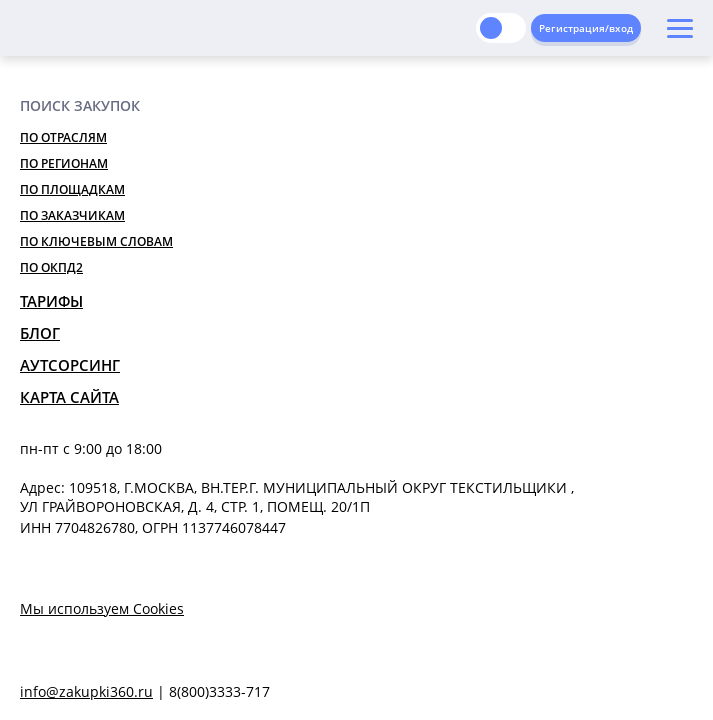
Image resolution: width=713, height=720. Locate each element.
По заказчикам (72, 215)
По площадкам (72, 189)
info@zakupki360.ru (86, 691)
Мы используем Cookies (102, 608)
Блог (40, 333)
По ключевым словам (96, 241)
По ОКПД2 (51, 267)
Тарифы (51, 301)
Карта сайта (69, 397)
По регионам (64, 163)
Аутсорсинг (70, 365)
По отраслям (63, 137)
